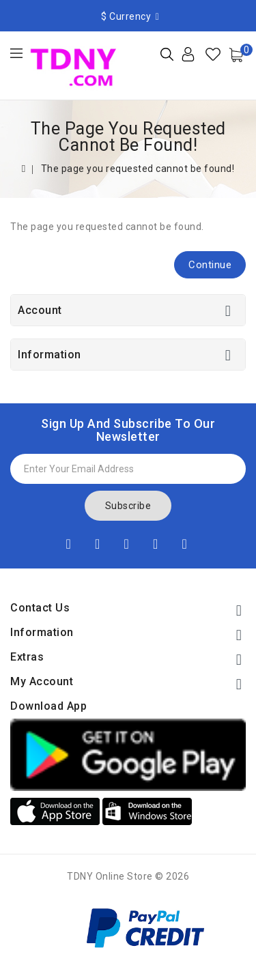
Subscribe (128, 506)
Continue (210, 265)
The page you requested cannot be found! (138, 169)
